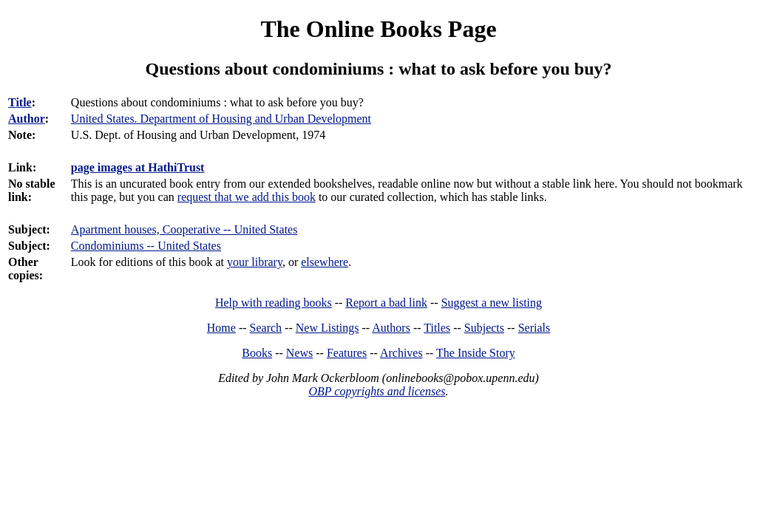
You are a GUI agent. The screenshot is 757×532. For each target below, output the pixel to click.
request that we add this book (247, 197)
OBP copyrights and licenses (377, 391)
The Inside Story (476, 353)
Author (27, 119)
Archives (401, 353)
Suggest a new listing (492, 303)
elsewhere (325, 262)
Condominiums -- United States (146, 246)
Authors (391, 328)
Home (221, 328)
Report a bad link (386, 303)
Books (257, 353)
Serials (534, 328)
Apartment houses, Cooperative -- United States (184, 229)
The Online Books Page (378, 29)
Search (266, 328)
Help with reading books (274, 303)
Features (347, 353)
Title (20, 102)
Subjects (484, 328)
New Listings (327, 328)
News (299, 353)
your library (255, 262)
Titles (437, 328)
